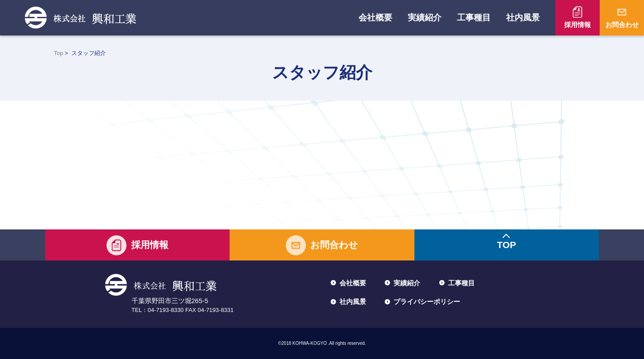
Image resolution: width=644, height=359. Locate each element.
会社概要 (375, 18)
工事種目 (474, 18)
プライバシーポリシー (427, 302)
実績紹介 (425, 18)
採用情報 (578, 25)
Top (59, 53)
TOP (506, 245)
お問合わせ (622, 25)
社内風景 (523, 18)
